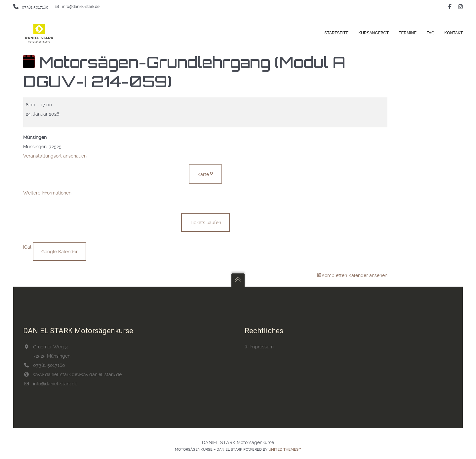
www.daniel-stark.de (55, 374)
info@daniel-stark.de (77, 7)
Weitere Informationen (47, 193)
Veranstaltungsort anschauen (55, 156)
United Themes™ (285, 450)
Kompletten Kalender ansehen (355, 275)
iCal (27, 247)
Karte (210, 173)
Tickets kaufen (205, 223)
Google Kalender (59, 252)
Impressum (262, 347)
